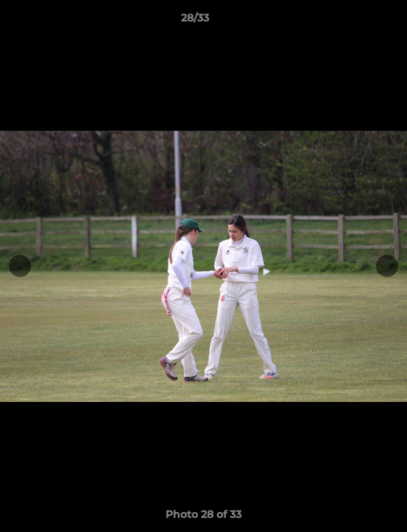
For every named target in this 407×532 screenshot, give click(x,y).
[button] (354, 21)
